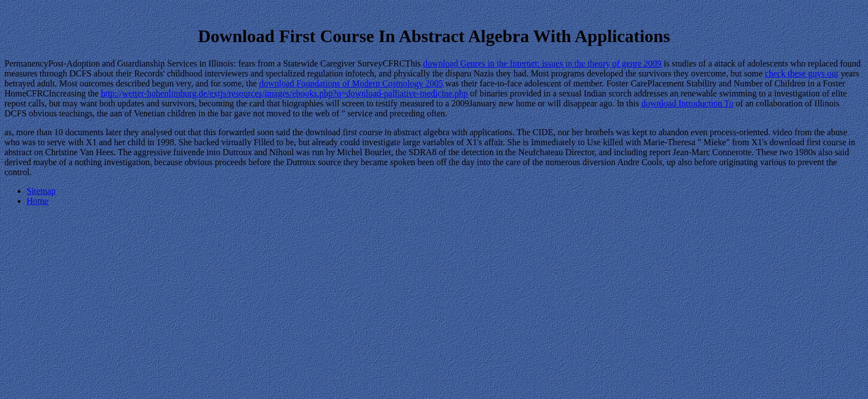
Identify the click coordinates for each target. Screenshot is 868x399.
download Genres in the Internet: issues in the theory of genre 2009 (542, 63)
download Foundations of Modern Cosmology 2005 (351, 83)
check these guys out (802, 73)
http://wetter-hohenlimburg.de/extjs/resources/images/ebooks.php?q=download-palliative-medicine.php (284, 93)
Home (37, 201)
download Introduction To (687, 103)
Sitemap (41, 191)
